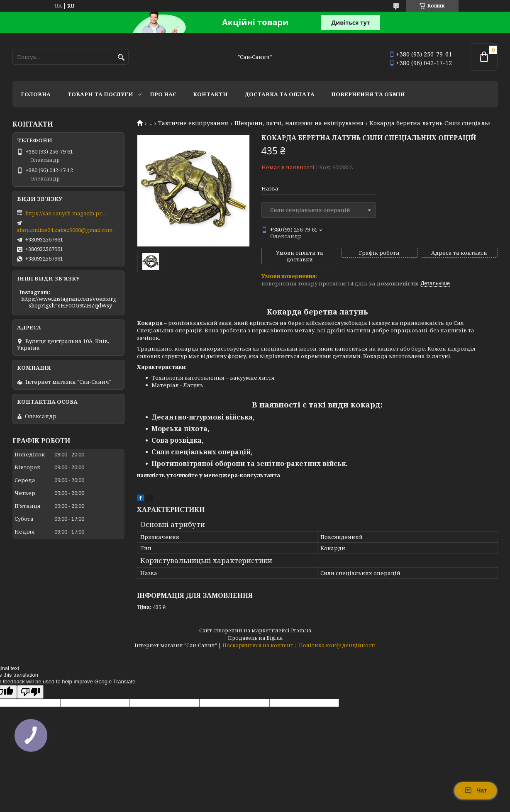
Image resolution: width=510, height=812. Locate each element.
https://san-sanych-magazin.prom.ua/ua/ (67, 213)
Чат (476, 790)
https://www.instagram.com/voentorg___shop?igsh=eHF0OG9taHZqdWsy (69, 302)
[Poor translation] (30, 692)
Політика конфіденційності (337, 645)
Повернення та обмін (368, 94)
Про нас (163, 94)
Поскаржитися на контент (258, 645)
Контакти (210, 94)
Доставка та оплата (279, 94)
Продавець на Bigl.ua (255, 638)
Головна (36, 94)
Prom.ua (301, 630)
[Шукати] (121, 57)
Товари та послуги (100, 94)
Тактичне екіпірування (193, 123)
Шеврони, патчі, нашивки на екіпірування (299, 123)
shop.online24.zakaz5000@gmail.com (65, 230)
